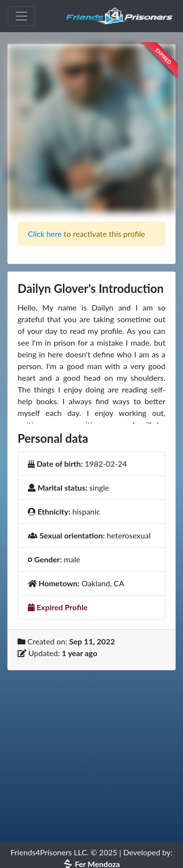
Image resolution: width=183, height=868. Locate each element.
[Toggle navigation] (21, 16)
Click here (45, 234)
